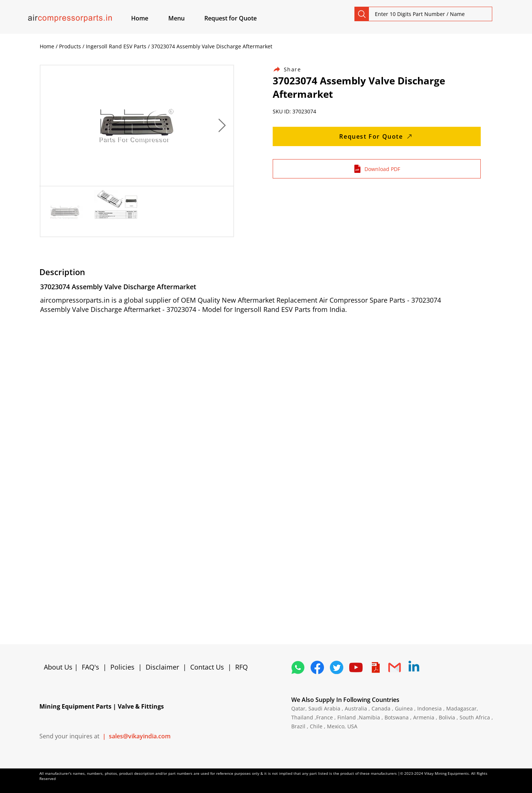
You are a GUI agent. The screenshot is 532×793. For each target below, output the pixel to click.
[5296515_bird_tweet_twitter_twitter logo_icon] (337, 667)
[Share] (291, 69)
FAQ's (90, 667)
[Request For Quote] (377, 136)
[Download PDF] (377, 169)
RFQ (241, 667)
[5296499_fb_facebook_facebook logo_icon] (317, 667)
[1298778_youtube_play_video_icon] (356, 667)
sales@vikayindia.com (140, 736)
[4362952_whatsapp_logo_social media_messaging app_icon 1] (298, 667)
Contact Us (207, 667)
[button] (185, 18)
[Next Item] (222, 126)
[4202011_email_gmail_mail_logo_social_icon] (395, 667)
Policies (122, 667)
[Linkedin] (414, 667)
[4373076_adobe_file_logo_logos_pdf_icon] (375, 667)
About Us (59, 667)
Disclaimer (164, 667)
